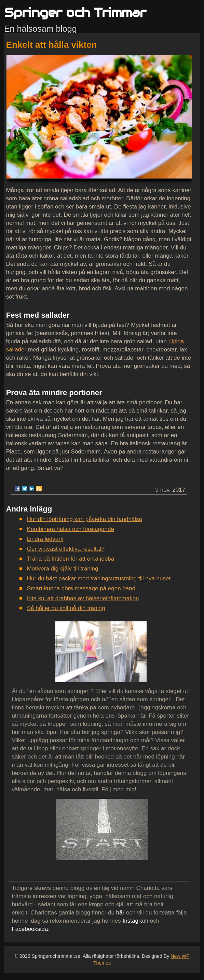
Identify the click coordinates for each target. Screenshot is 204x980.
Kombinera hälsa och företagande (71, 529)
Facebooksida (30, 929)
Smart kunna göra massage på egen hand (81, 588)
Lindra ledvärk (45, 539)
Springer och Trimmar (75, 12)
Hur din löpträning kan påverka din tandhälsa (85, 519)
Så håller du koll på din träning (66, 608)
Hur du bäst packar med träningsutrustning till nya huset (99, 579)
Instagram (136, 921)
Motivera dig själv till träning (63, 569)
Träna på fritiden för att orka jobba (71, 559)
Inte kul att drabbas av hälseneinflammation (83, 598)
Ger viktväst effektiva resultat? (66, 549)
